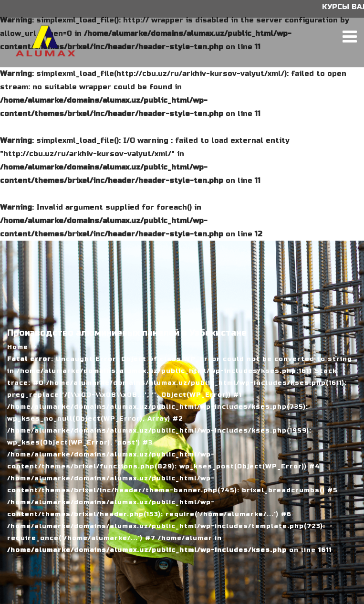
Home (18, 347)
